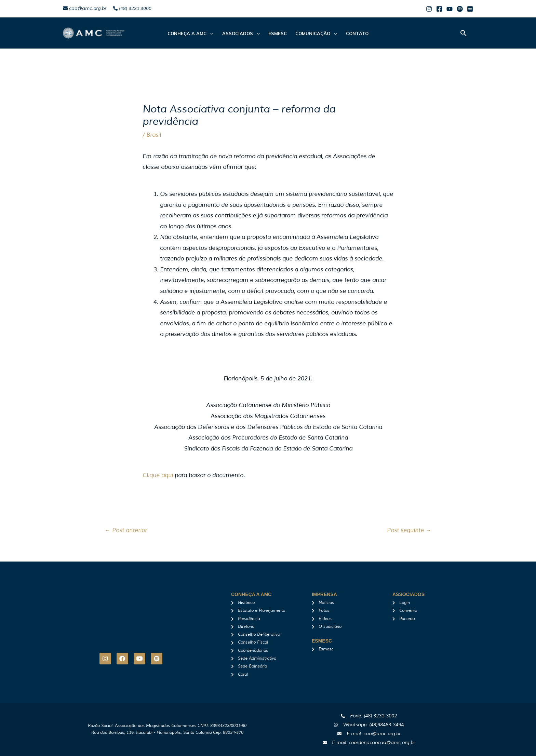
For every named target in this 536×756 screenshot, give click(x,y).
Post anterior (126, 530)
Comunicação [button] (312, 33)
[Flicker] (470, 9)
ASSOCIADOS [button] (238, 33)
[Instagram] (429, 9)
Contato (356, 33)
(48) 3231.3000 (132, 9)
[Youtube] (450, 9)
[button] (464, 33)
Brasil (154, 135)
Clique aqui (158, 475)
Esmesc (278, 33)
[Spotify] (460, 9)
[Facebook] (439, 9)
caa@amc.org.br (85, 8)
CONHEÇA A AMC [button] (188, 33)
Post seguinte (409, 530)
